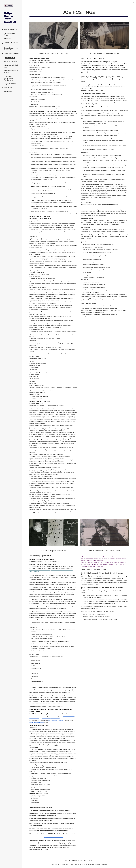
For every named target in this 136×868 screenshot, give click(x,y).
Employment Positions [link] (11, 54)
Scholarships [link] (8, 88)
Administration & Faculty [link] (9, 34)
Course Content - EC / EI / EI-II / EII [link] (11, 49)
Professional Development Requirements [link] (9, 78)
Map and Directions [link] (10, 61)
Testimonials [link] (8, 91)
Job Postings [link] (10, 58)
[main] (79, 12)
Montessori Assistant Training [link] (11, 72)
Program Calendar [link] (10, 84)
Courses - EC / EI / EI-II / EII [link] (11, 43)
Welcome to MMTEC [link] (11, 29)
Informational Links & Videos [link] (11, 66)
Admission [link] (7, 39)
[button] (134, 2)
